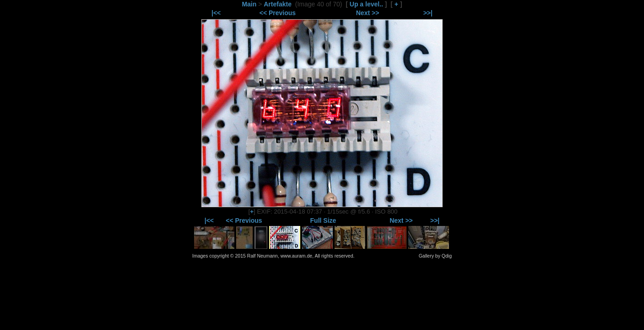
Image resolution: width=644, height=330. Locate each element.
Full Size (323, 220)
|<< (216, 13)
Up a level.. (366, 4)
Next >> (368, 13)
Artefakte (278, 4)
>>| (428, 13)
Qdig (447, 256)
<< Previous (278, 13)
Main (249, 4)
